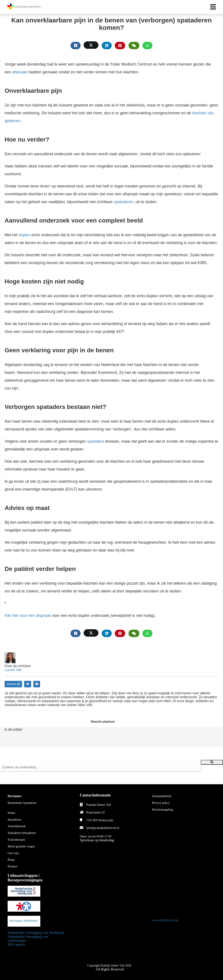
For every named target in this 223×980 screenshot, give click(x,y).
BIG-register (16, 944)
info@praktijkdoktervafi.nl (103, 828)
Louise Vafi (13, 670)
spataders (95, 441)
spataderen (123, 202)
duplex (24, 235)
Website (13, 684)
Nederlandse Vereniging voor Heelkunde (36, 933)
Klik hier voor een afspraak (28, 616)
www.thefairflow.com (165, 920)
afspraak (20, 72)
